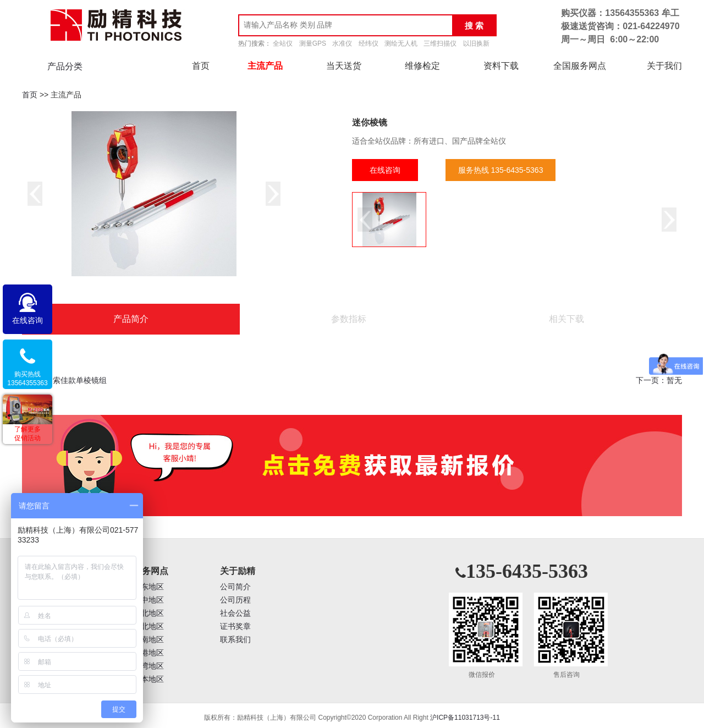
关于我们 (664, 66)
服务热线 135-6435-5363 (501, 170)
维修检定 (422, 66)
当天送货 (344, 66)
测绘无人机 (401, 43)
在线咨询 (385, 170)
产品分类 (65, 66)
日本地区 (148, 679)
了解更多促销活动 (28, 434)
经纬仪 (369, 43)
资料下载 (501, 66)
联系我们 (235, 640)
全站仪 (283, 43)
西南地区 (148, 640)
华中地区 (148, 600)
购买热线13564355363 (27, 379)
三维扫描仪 (440, 43)
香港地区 (148, 653)
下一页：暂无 (659, 380)
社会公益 (235, 613)
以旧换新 (476, 43)
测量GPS (313, 43)
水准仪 (342, 43)
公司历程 (235, 600)
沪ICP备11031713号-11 (465, 718)
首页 (201, 66)
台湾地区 (148, 666)
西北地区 (148, 626)
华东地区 (148, 587)
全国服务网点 (580, 66)
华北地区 (148, 613)
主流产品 (265, 66)
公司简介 (235, 587)
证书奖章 (235, 626)
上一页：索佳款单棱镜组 (64, 380)
